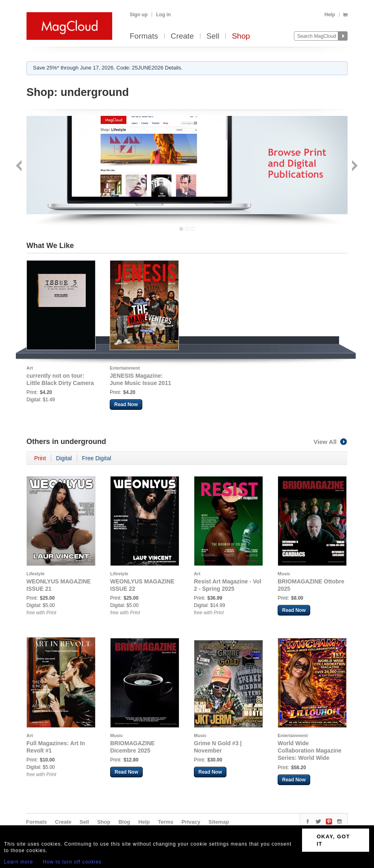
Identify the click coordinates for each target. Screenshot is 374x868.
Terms (165, 822)
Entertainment (125, 368)
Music (284, 574)
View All (331, 442)
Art (30, 368)
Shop (241, 36)
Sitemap (219, 822)
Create (182, 36)
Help (330, 15)
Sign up (139, 15)
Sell (213, 36)
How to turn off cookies (72, 862)
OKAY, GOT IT (333, 840)
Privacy (191, 822)
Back (20, 166)
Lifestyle (36, 574)
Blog (124, 822)
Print (40, 458)
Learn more (18, 862)
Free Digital (97, 458)
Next (354, 166)
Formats (144, 36)
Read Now (126, 405)
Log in (163, 15)
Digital (64, 458)
